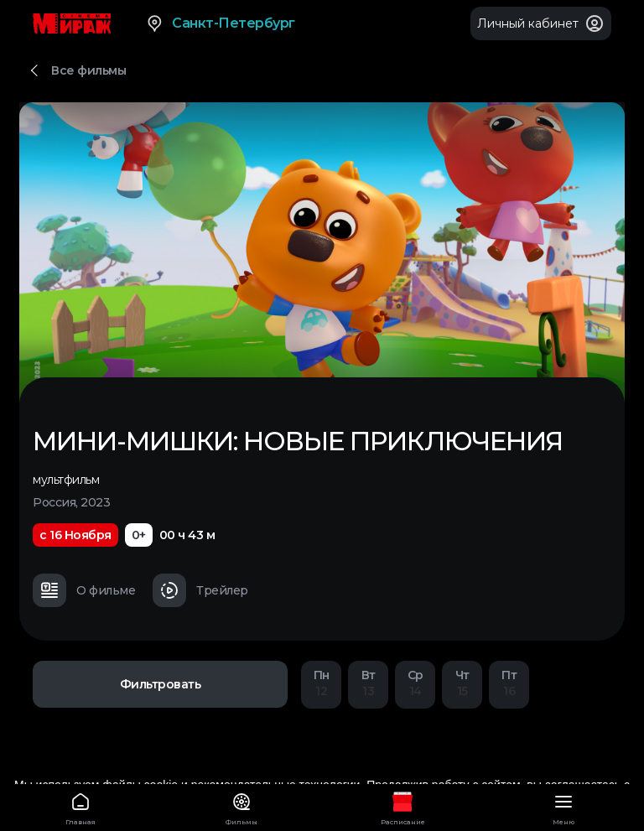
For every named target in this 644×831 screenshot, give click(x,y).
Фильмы (241, 806)
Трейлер (200, 590)
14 (415, 683)
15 (462, 683)
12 (321, 683)
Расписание (402, 806)
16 (509, 683)
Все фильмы (88, 70)
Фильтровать (161, 684)
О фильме (84, 590)
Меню (563, 806)
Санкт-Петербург (220, 23)
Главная (80, 806)
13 (368, 683)
